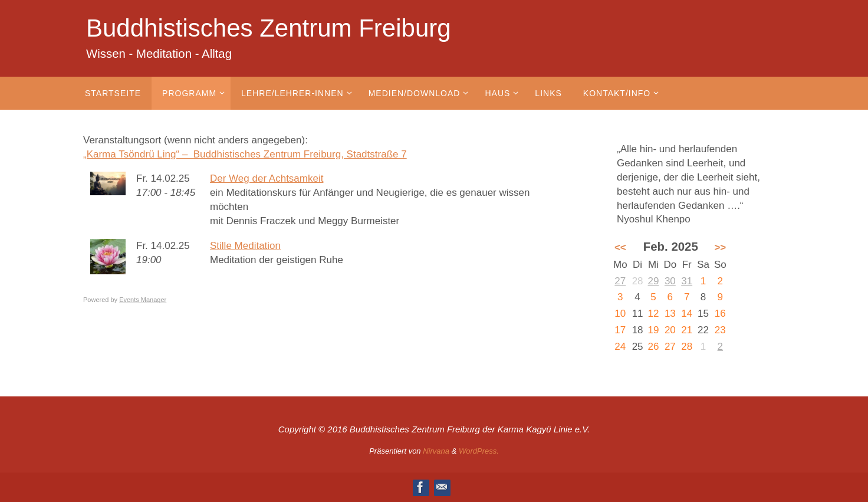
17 (620, 330)
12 (654, 314)
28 (687, 347)
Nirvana (436, 451)
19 (654, 330)
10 (620, 314)
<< (620, 247)
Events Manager (143, 300)
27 (620, 281)
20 (670, 330)
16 (720, 314)
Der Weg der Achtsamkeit (267, 178)
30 (670, 281)
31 (687, 281)
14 (687, 314)
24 (620, 347)
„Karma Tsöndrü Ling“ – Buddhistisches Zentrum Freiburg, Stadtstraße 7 (245, 154)
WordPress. (479, 451)
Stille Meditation (245, 246)
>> (720, 247)
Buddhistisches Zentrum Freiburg (269, 28)
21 (687, 330)
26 (654, 347)
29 (654, 281)
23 (720, 330)
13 (670, 314)
